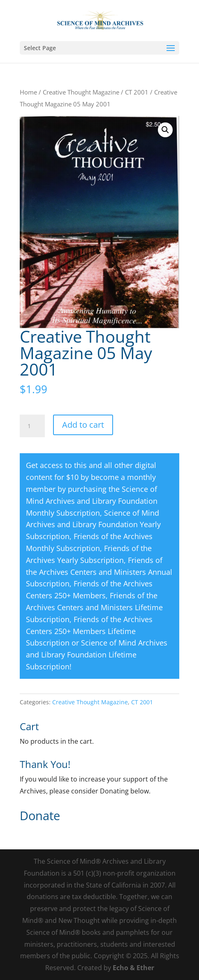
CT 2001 (137, 92)
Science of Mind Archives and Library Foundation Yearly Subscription (93, 525)
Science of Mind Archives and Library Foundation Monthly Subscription (92, 501)
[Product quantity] (32, 426)
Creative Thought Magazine (81, 92)
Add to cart (83, 425)
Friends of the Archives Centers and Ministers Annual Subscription (99, 572)
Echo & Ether (133, 968)
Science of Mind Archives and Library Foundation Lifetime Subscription (97, 655)
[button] (165, 130)
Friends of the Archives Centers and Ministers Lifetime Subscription (94, 607)
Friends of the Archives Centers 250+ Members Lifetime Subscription (89, 631)
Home (28, 92)
